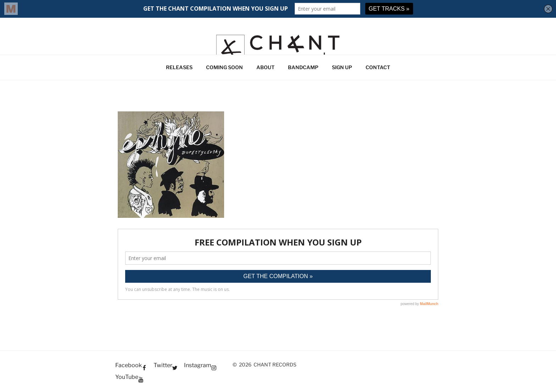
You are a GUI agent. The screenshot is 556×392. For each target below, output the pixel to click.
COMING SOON (224, 67)
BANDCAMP (303, 67)
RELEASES (179, 67)
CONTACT (378, 67)
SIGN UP (342, 67)
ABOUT (265, 67)
